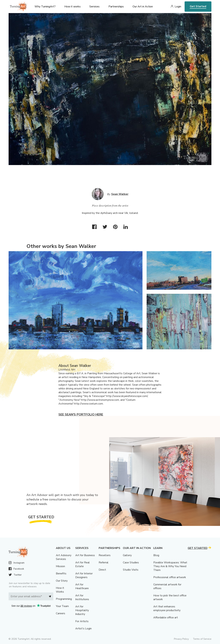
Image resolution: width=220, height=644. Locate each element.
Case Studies (131, 563)
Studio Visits (131, 570)
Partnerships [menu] (116, 7)
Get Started (198, 6)
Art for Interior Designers (84, 575)
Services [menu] (94, 7)
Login (178, 7)
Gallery (127, 555)
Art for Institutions (82, 597)
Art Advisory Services (64, 557)
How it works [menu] (72, 7)
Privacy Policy (181, 639)
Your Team (62, 606)
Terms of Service (202, 639)
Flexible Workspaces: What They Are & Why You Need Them (170, 566)
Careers (60, 613)
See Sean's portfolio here (81, 414)
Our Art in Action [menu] (143, 7)
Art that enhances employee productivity (167, 608)
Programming (64, 599)
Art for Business (85, 555)
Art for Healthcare (82, 586)
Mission (60, 566)
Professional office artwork (170, 577)
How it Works (60, 590)
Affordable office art (166, 618)
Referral (104, 563)
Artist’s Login (83, 629)
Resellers (105, 555)
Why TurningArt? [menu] (45, 7)
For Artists (82, 621)
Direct (102, 570)
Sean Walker (120, 194)
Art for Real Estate (82, 564)
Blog (156, 555)
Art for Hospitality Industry (82, 610)
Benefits (61, 574)
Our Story (62, 581)
